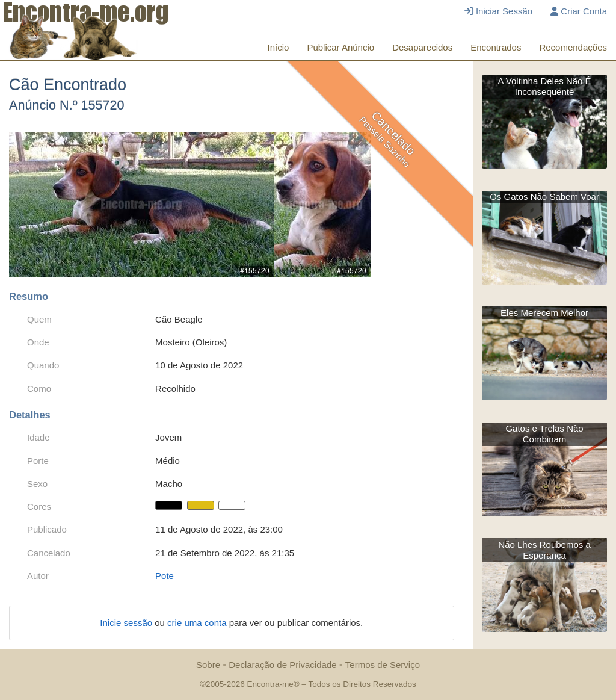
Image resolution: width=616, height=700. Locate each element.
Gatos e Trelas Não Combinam (544, 434)
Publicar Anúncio (340, 47)
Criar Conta (579, 11)
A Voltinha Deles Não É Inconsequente (545, 86)
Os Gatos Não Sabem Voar (544, 197)
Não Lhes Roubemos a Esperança (544, 550)
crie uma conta (198, 623)
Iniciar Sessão (498, 11)
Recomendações (573, 47)
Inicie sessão (127, 623)
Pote (165, 576)
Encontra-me (270, 684)
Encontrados (496, 47)
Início (279, 47)
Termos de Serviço (383, 665)
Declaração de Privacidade (282, 665)
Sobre (208, 665)
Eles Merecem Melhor (544, 313)
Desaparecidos (422, 47)
